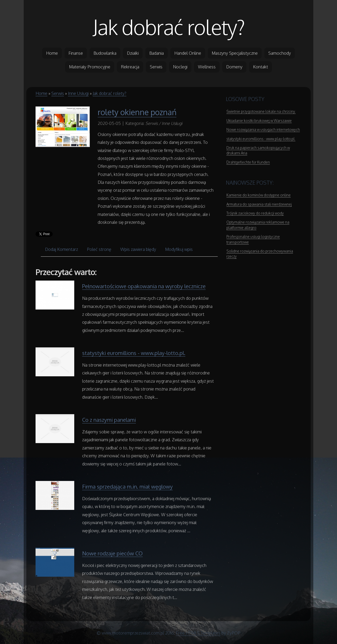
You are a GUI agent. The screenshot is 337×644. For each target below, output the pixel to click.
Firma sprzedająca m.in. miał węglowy (127, 486)
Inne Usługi (78, 93)
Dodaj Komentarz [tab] (61, 249)
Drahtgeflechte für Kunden (248, 162)
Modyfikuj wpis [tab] (179, 249)
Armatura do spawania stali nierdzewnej (259, 204)
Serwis (58, 93)
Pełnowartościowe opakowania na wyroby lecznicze (144, 286)
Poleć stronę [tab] (99, 249)
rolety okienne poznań (137, 112)
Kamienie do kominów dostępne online (259, 195)
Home (41, 93)
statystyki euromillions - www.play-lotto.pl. (134, 353)
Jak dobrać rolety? (169, 27)
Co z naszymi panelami (109, 420)
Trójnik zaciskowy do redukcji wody (255, 213)
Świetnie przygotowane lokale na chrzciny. (261, 111)
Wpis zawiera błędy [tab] (138, 249)
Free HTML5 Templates (198, 633)
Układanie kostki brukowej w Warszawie (259, 121)
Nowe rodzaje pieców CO (112, 553)
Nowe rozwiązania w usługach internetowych (263, 130)
